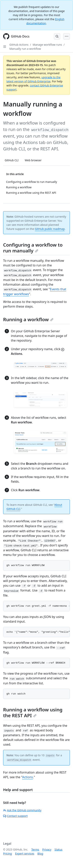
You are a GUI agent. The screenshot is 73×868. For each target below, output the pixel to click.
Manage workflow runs (47, 45)
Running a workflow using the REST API (33, 712)
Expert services (25, 854)
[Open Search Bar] (57, 36)
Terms (35, 849)
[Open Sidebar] (5, 47)
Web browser (33, 160)
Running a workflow (28, 319)
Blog (40, 854)
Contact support (15, 816)
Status (58, 849)
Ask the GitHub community (22, 810)
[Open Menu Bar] (67, 36)
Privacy (47, 849)
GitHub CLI (12, 160)
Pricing (7, 854)
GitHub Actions (19, 45)
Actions (28, 777)
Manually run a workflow (25, 49)
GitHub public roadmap (50, 229)
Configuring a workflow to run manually (33, 248)
